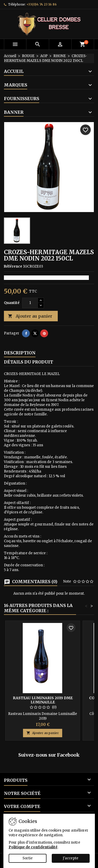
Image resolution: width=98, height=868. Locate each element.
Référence (13, 266)
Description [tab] (20, 353)
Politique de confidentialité (33, 847)
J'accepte (71, 858)
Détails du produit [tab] (28, 362)
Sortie (28, 858)
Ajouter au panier (30, 316)
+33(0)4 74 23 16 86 (42, 4)
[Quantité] (30, 303)
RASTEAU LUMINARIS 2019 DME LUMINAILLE (43, 700)
